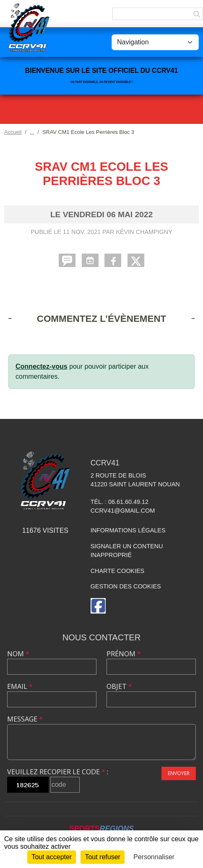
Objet (119, 686)
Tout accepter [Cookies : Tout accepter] (52, 857)
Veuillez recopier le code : (58, 772)
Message (25, 719)
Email (20, 686)
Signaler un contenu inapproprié (127, 551)
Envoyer (179, 773)
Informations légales (128, 530)
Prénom (124, 654)
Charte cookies (117, 571)
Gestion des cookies (126, 586)
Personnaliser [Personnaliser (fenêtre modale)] (154, 857)
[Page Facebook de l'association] (98, 606)
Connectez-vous (42, 366)
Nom (18, 654)
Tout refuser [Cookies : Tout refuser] (102, 857)
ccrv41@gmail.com (123, 511)
